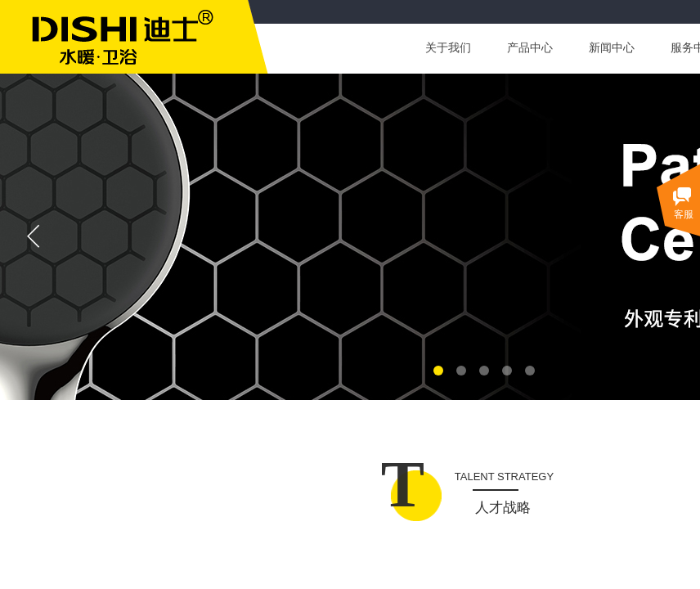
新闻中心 (612, 48)
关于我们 (448, 48)
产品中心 (530, 48)
